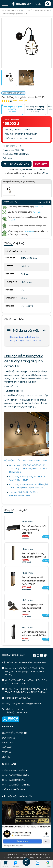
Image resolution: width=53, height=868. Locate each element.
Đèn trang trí (16, 10)
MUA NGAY (41, 164)
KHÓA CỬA (8, 743)
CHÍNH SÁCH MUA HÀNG (14, 770)
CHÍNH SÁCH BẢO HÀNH (14, 780)
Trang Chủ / (6, 10)
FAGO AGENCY (42, 858)
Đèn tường (26, 10)
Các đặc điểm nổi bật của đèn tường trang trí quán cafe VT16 (25, 339)
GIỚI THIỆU (8, 747)
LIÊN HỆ (6, 757)
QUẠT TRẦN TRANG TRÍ (15, 733)
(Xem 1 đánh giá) (20, 101)
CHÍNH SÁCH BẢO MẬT (14, 790)
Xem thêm (39, 207)
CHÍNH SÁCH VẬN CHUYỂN (16, 775)
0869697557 (29, 232)
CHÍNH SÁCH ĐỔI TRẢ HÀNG (16, 785)
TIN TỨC (6, 752)
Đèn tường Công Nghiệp (41, 10)
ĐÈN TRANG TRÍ (10, 738)
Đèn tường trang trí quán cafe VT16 (15, 14)
